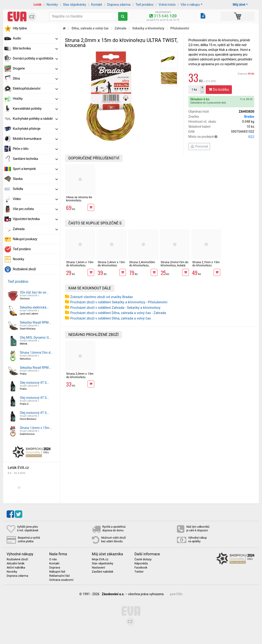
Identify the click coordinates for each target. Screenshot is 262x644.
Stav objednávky (74, 5)
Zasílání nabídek (103, 572)
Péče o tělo (35, 149)
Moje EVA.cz (100, 559)
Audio (35, 38)
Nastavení (99, 568)
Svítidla (35, 189)
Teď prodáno (144, 5)
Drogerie (35, 68)
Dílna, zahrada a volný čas (90, 28)
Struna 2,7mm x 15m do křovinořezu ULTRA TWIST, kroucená (206, 267)
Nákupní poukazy (25, 239)
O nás (53, 559)
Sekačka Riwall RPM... (35, 322)
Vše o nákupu (190, 5)
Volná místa (167, 5)
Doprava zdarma (119, 5)
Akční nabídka (16, 568)
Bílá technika (35, 48)
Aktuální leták (16, 563)
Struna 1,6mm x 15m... (36, 428)
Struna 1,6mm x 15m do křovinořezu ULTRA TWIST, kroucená (80, 267)
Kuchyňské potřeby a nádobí (35, 119)
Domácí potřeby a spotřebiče (35, 58)
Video (35, 199)
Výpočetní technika (35, 219)
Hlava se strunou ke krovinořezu (79, 199)
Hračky (35, 99)
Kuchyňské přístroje (35, 129)
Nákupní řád (57, 572)
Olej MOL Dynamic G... (36, 338)
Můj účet (239, 5)
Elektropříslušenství (35, 88)
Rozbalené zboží (24, 269)
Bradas (249, 117)
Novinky (52, 5)
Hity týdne (20, 28)
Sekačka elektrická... (34, 307)
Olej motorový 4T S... (34, 383)
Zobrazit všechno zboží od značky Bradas (102, 297)
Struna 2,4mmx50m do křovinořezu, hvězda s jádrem (142, 265)
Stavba (35, 179)
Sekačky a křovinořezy (148, 28)
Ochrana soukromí (61, 580)
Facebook (141, 568)
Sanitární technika (35, 159)
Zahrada (35, 229)
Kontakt (97, 5)
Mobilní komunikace (35, 139)
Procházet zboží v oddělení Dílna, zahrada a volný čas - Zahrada (118, 313)
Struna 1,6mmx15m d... (36, 353)
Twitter (139, 572)
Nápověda (141, 563)
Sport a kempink (35, 169)
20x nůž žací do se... (34, 292)
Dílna (35, 78)
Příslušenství (180, 28)
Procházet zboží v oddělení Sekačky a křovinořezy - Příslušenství (119, 302)
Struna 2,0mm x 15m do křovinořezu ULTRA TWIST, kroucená (80, 379)
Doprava (246, 74)
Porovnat (199, 146)
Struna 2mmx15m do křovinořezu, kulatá (175, 264)
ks (194, 90)
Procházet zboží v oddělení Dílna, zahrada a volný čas (111, 318)
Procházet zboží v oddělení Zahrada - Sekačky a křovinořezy (115, 308)
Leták (38, 5)
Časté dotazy (143, 559)
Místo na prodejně (221, 137)
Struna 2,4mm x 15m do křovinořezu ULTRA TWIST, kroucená (111, 267)
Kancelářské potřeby (35, 109)
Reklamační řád (59, 576)
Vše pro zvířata (35, 209)
